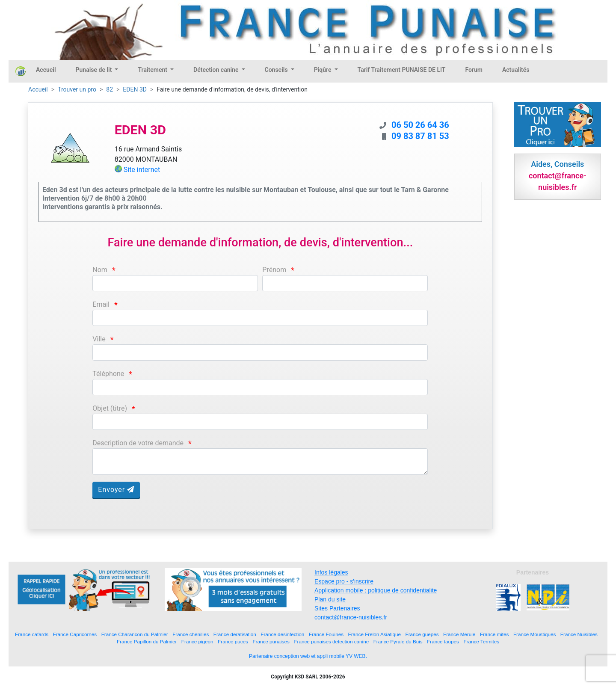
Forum (474, 70)
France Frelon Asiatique (375, 634)
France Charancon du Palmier (135, 634)
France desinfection (282, 634)
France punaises (271, 641)
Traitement (153, 70)
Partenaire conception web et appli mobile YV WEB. (308, 656)
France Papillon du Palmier (147, 641)
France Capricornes (75, 634)
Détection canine (217, 70)
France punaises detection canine (331, 641)
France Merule (459, 634)
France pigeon (197, 641)
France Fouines (326, 634)
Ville (99, 339)
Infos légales (331, 572)
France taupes (443, 641)
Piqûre (323, 70)
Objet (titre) (110, 408)
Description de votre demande (138, 443)
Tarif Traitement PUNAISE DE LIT (402, 70)
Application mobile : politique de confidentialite (376, 590)
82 (110, 89)
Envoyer (116, 490)
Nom (100, 270)
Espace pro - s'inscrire (344, 581)
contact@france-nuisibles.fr (351, 617)
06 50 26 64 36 (420, 125)
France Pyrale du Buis (398, 641)
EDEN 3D (135, 89)
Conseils (277, 70)
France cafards (32, 634)
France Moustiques (535, 634)
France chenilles (191, 634)
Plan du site (330, 599)
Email (101, 304)
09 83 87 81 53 (420, 136)
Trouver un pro (77, 89)
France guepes (422, 634)
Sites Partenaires (337, 608)
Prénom (274, 270)
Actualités (516, 70)
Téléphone (108, 374)
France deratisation (235, 634)
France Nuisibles (579, 634)
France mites (495, 634)
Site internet (142, 170)
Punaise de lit (95, 70)
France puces (233, 641)
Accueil (46, 70)
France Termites (481, 641)
